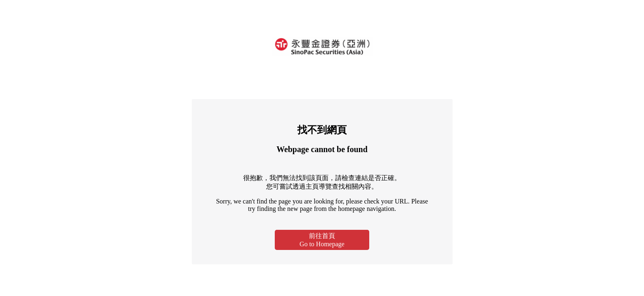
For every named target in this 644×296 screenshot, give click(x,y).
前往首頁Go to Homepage (322, 240)
